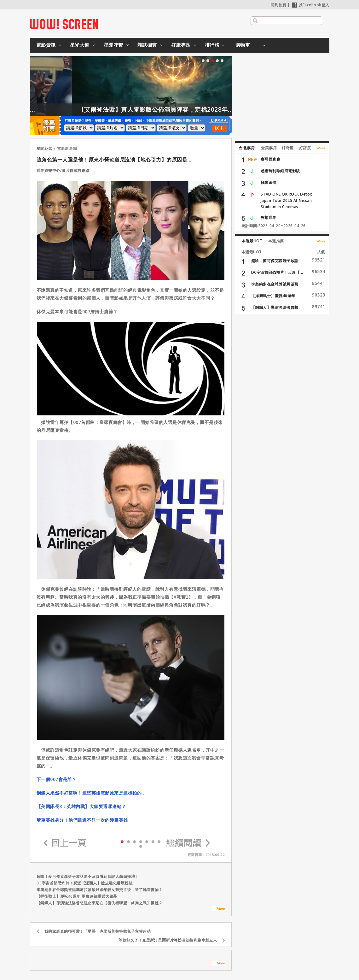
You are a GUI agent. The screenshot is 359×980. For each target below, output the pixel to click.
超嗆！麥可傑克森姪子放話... (277, 261)
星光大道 (80, 45)
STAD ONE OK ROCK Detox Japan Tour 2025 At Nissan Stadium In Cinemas (287, 200)
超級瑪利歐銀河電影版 (280, 171)
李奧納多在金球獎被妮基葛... (277, 284)
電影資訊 (46, 45)
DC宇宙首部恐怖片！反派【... (277, 272)
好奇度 (288, 148)
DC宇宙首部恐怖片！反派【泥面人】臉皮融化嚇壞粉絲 (85, 883)
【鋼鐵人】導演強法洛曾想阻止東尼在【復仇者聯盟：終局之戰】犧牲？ (100, 903)
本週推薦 (276, 241)
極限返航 (269, 182)
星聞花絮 (113, 45)
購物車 (243, 45)
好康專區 (181, 45)
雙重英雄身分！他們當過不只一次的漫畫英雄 (82, 820)
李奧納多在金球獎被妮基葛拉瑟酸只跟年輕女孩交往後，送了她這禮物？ (100, 890)
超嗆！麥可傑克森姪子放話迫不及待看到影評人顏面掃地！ (88, 876)
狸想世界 (269, 217)
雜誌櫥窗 (147, 45)
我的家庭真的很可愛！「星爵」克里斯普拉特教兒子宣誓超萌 (98, 931)
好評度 (305, 148)
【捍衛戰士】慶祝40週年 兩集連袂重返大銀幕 (77, 896)
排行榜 (212, 45)
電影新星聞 (67, 148)
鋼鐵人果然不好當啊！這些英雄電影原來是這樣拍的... (91, 793)
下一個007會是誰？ (57, 779)
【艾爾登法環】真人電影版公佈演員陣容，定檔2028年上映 (173, 109)
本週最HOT (252, 241)
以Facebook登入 (311, 5)
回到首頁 (278, 5)
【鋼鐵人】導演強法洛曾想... (277, 307)
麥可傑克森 (271, 159)
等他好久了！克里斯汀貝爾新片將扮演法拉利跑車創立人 (168, 940)
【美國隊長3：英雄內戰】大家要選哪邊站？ (81, 806)
